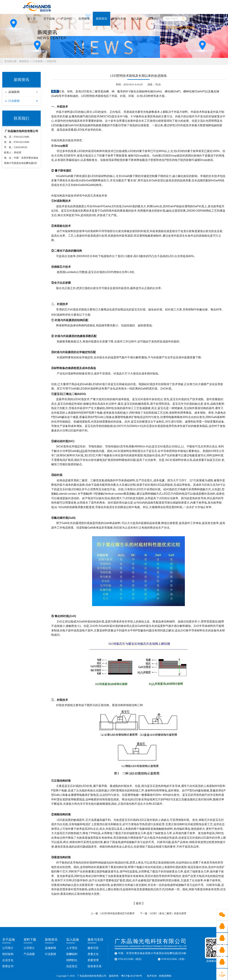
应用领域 (84, 19)
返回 (139, 903)
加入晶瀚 (136, 19)
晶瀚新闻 (14, 92)
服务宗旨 (93, 948)
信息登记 (72, 966)
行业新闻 (38, 61)
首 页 (32, 19)
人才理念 (72, 948)
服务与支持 (119, 19)
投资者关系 (95, 966)
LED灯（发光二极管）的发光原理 (168, 913)
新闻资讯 (102, 19)
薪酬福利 (72, 954)
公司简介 (8, 948)
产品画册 (29, 954)
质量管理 (93, 960)
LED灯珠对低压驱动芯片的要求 (117, 913)
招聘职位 (72, 960)
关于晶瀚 (49, 19)
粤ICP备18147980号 (132, 976)
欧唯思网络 (166, 976)
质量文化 (93, 954)
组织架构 (8, 954)
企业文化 (8, 960)
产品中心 (67, 19)
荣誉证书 (8, 966)
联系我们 (154, 19)
